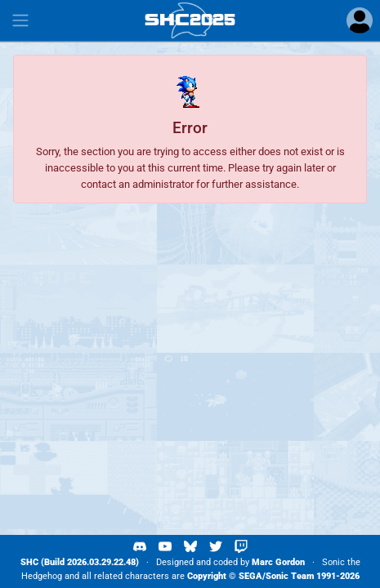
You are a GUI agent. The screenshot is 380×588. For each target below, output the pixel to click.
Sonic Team (290, 576)
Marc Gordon (278, 562)
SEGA (250, 576)
